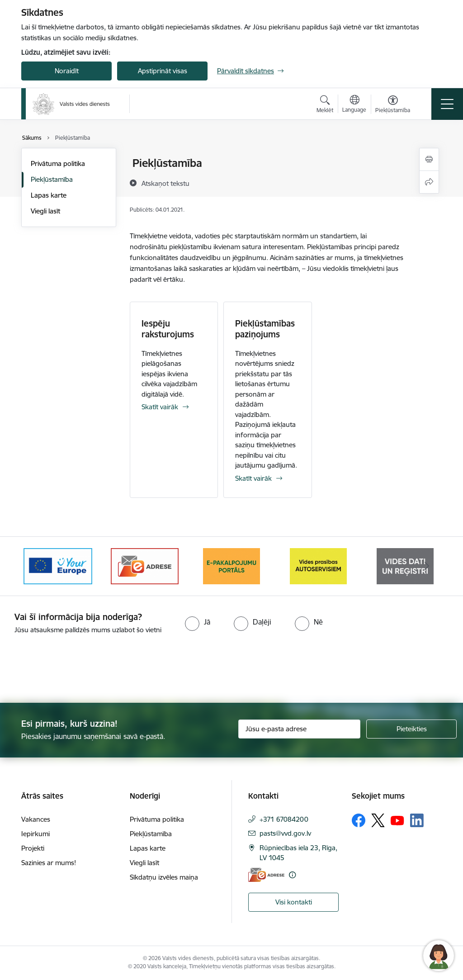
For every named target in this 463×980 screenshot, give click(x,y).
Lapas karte (49, 195)
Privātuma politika (58, 163)
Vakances (36, 819)
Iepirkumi (35, 834)
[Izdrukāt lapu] (429, 159)
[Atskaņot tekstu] (165, 183)
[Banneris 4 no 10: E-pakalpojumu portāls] (318, 566)
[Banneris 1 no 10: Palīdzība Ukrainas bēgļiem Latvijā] (58, 566)
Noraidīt (67, 71)
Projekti (33, 848)
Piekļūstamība (52, 179)
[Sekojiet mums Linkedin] (417, 820)
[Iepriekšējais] (36, 566)
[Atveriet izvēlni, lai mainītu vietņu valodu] (354, 105)
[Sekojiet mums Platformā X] (378, 820)
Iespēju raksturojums (168, 329)
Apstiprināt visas (163, 71)
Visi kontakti (294, 902)
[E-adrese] (266, 875)
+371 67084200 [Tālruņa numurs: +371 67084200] (284, 819)
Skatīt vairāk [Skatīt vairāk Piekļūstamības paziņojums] (253, 478)
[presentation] (76, 669)
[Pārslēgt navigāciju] (447, 104)
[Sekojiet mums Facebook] (359, 820)
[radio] (198, 622)
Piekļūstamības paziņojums (265, 329)
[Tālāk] (427, 566)
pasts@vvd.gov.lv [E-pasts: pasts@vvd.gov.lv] (285, 833)
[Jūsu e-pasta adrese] (299, 729)
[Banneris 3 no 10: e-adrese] (231, 566)
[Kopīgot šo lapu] (429, 182)
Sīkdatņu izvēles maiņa (164, 877)
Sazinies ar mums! (49, 863)
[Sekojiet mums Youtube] (397, 820)
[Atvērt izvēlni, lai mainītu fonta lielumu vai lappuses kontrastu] (393, 105)
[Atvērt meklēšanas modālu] (325, 105)
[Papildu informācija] (292, 875)
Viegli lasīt (45, 211)
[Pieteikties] (411, 729)
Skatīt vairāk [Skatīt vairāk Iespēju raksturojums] (160, 407)
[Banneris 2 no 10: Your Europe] (145, 566)
